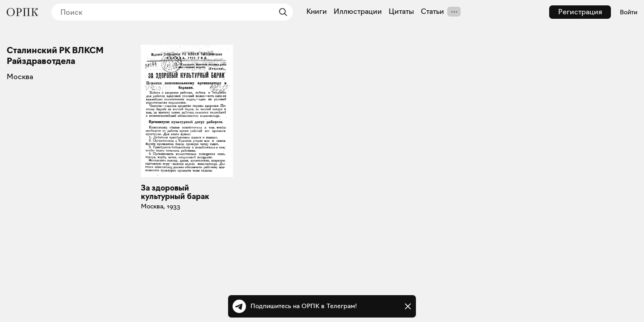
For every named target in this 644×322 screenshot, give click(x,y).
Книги (317, 12)
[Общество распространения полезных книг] (22, 12)
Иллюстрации (358, 12)
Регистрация (580, 12)
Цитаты (401, 12)
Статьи (432, 12)
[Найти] (281, 12)
